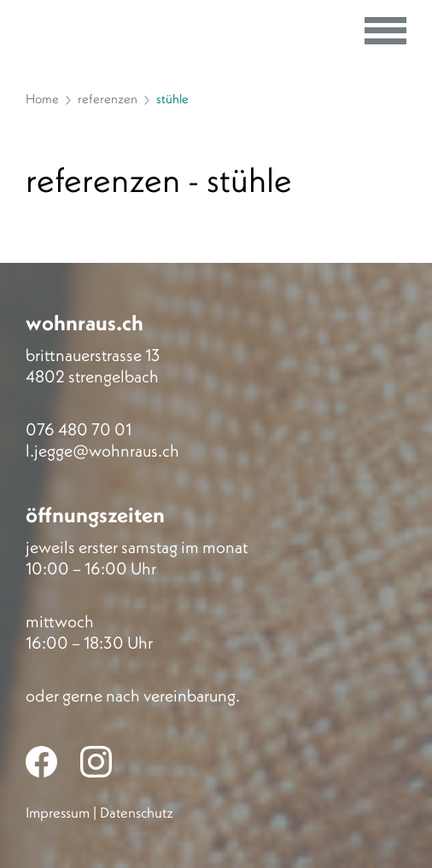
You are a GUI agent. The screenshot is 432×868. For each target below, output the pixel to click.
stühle (172, 99)
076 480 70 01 (79, 429)
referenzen (108, 99)
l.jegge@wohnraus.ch (102, 450)
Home (42, 99)
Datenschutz (137, 813)
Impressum (58, 813)
